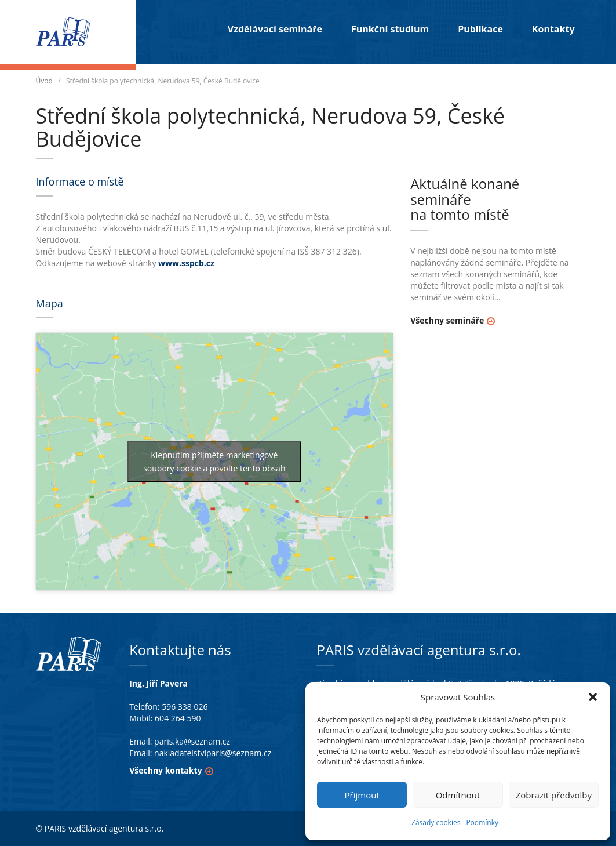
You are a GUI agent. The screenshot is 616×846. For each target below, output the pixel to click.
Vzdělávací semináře (275, 29)
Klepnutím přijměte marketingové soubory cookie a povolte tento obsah (214, 462)
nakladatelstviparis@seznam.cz (213, 753)
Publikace (480, 29)
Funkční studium (390, 29)
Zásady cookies (436, 823)
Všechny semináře (447, 320)
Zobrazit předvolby (554, 795)
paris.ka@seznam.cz (192, 741)
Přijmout (362, 795)
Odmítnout (458, 795)
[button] (593, 697)
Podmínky (482, 823)
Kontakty (553, 29)
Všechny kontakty (165, 770)
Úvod (44, 81)
